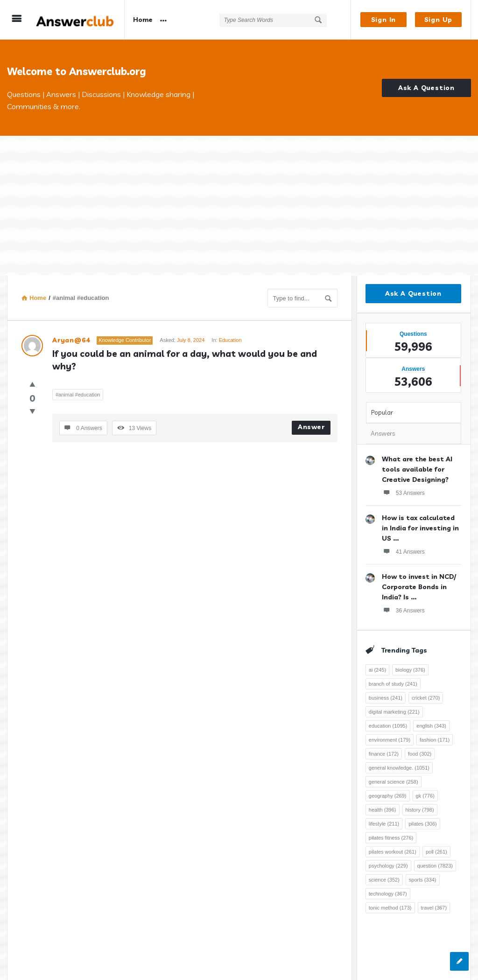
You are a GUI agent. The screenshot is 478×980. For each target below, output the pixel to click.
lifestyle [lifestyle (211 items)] (384, 824)
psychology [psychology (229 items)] (388, 866)
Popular (382, 412)
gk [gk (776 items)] (425, 796)
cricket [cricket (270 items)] (426, 698)
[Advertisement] (239, 206)
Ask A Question (426, 88)
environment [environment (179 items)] (390, 740)
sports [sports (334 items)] (423, 880)
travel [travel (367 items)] (434, 908)
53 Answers (403, 493)
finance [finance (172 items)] (384, 754)
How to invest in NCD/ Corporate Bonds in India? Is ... (419, 587)
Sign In (384, 20)
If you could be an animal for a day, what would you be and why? (186, 360)
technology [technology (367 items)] (388, 894)
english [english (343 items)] (431, 726)
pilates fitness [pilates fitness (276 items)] (391, 838)
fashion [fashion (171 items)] (435, 740)
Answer (311, 427)
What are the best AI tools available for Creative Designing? (417, 469)
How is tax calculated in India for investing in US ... (420, 528)
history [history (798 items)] (420, 810)
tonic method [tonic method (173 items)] (390, 908)
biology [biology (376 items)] (410, 670)
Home (143, 20)
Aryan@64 (71, 340)
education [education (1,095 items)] (388, 726)
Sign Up (439, 20)
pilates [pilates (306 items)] (423, 824)
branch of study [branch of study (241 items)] (393, 684)
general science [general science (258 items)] (394, 782)
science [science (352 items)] (384, 880)
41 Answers (403, 551)
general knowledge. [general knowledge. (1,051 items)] (399, 768)
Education (230, 340)
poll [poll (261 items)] (436, 852)
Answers (383, 433)
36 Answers (403, 610)
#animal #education (78, 395)
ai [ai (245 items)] (377, 670)
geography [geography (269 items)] (388, 796)
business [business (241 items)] (386, 698)
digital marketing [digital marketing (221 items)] (394, 712)
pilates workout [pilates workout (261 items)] (393, 852)
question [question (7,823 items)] (435, 866)
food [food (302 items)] (420, 754)
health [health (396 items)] (383, 810)
